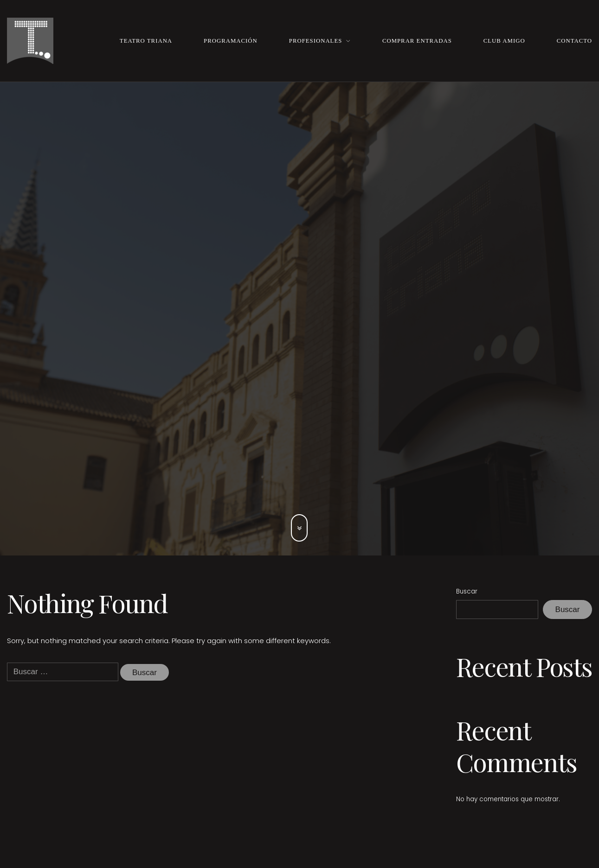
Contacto (574, 41)
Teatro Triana (146, 41)
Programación (231, 41)
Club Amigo (504, 41)
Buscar (467, 591)
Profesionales (316, 41)
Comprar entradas (417, 41)
